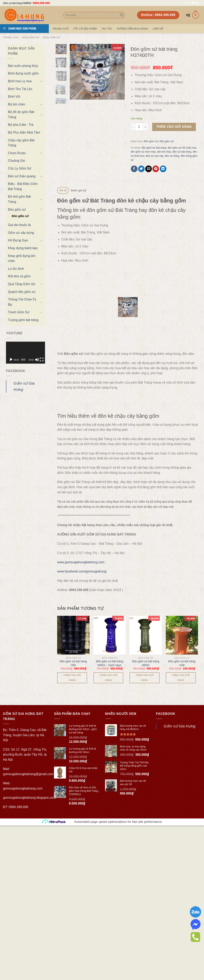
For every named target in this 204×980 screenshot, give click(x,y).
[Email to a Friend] (149, 169)
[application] (25, 353)
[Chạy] (11, 360)
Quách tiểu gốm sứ (22, 292)
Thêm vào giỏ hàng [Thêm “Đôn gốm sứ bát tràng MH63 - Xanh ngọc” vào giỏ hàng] (108, 603)
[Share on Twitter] (141, 169)
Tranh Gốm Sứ (19, 312)
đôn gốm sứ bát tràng (154, 148)
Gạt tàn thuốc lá (19, 225)
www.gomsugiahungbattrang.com (81, 488)
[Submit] (122, 15)
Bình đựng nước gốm (23, 73)
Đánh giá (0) (78, 190)
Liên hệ (158, 29)
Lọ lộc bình (16, 269)
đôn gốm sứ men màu (143, 152)
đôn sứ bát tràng (182, 152)
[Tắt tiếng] (37, 360)
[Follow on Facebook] (186, 3)
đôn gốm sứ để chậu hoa (182, 148)
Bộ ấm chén (17, 104)
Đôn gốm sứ (31, 37)
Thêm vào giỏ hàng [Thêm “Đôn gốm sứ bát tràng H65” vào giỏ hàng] (72, 603)
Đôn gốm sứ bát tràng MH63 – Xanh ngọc (110, 588)
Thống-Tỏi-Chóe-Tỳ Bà (22, 302)
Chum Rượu (17, 153)
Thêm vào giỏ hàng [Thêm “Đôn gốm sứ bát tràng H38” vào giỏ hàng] (181, 603)
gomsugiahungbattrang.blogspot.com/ (30, 723)
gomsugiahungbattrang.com (23, 714)
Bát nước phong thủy (23, 66)
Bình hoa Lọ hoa (20, 81)
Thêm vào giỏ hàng (174, 127)
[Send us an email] (197, 3)
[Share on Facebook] (134, 169)
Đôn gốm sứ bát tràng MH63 (146, 588)
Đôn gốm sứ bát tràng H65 (73, 588)
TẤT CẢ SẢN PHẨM (85, 29)
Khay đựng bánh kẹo (23, 248)
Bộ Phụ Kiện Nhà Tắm (24, 132)
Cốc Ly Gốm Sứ (20, 168)
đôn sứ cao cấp (154, 156)
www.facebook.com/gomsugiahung (82, 497)
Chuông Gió (16, 161)
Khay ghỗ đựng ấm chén (22, 258)
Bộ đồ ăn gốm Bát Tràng (21, 115)
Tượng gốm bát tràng (23, 320)
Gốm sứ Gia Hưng (179, 651)
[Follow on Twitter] (193, 3)
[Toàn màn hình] (42, 360)
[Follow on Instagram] (189, 3)
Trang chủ (11, 37)
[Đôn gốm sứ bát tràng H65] (73, 560)
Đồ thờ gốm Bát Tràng (19, 199)
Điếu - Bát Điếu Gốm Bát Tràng (23, 186)
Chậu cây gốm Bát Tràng (21, 143)
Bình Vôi (14, 97)
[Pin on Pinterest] (156, 169)
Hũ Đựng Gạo (18, 240)
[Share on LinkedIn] (163, 169)
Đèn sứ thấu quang (22, 176)
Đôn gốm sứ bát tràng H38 (182, 588)
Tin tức (107, 29)
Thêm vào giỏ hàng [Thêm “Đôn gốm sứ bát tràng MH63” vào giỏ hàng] (145, 603)
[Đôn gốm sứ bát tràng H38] (182, 560)
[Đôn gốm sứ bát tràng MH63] (146, 560)
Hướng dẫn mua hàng (132, 29)
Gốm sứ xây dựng (21, 233)
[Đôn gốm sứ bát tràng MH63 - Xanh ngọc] (110, 560)
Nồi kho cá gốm (19, 276)
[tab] (63, 191)
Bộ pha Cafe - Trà (21, 125)
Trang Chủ (61, 29)
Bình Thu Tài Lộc (20, 89)
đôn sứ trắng (172, 156)
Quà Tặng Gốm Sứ (22, 284)
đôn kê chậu (164, 152)
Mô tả (63, 190)
